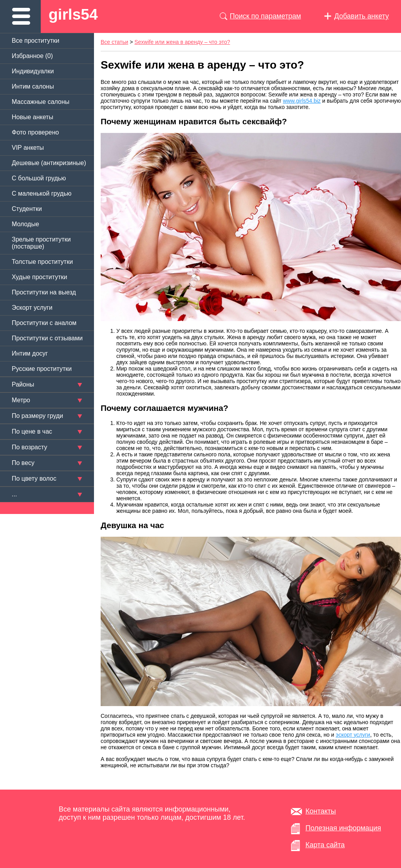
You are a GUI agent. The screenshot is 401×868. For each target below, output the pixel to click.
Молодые (25, 224)
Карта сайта (325, 845)
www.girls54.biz (302, 101)
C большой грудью (39, 178)
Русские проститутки (42, 369)
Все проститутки (36, 41)
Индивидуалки (33, 71)
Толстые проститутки (42, 262)
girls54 (73, 14)
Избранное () (32, 56)
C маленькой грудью (42, 193)
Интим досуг (30, 353)
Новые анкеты (33, 117)
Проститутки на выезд (44, 292)
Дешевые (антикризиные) (49, 163)
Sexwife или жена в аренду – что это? (182, 42)
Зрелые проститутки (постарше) (41, 243)
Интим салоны (33, 86)
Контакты (321, 811)
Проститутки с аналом (44, 323)
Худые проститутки (39, 277)
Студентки (27, 209)
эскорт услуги (353, 735)
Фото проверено (35, 132)
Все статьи (114, 42)
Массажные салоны (41, 102)
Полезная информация (343, 828)
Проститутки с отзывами (47, 338)
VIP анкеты (28, 148)
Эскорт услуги (32, 308)
